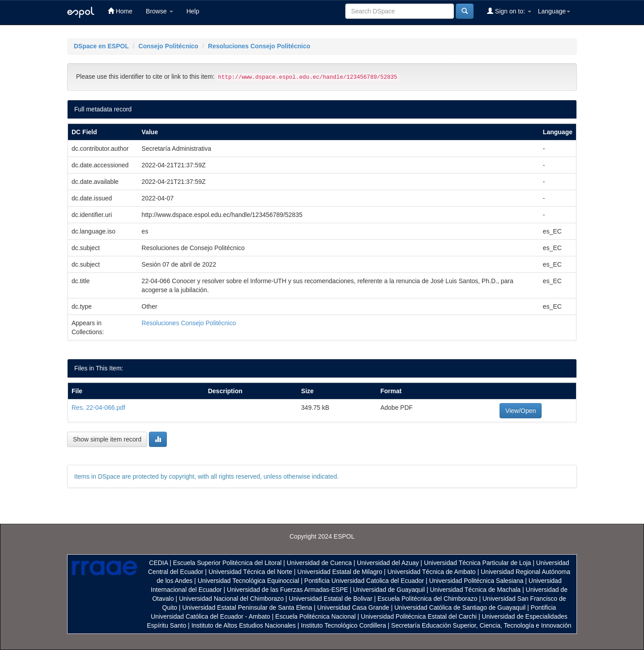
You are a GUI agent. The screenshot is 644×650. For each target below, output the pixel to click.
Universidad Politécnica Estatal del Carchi (419, 616)
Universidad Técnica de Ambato (431, 572)
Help (193, 11)
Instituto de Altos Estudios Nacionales (244, 625)
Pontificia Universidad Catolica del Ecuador (364, 581)
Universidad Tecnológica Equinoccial (248, 581)
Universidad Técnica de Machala (475, 590)
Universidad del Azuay (388, 563)
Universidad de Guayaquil (389, 590)
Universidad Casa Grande (354, 608)
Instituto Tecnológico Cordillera (343, 625)
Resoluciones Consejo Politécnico (259, 46)
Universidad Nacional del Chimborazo (231, 599)
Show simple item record (107, 439)
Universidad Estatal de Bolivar (331, 599)
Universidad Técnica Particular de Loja (477, 563)
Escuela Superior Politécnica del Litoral (227, 563)
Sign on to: (509, 11)
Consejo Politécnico (169, 46)
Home (120, 11)
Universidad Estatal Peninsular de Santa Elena (247, 608)
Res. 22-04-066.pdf (98, 408)
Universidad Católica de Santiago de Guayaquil (460, 608)
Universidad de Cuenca (319, 563)
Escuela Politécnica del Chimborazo (427, 599)
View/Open (521, 411)
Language (554, 11)
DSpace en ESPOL (101, 46)
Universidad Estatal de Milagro (340, 572)
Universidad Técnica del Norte (250, 572)
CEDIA (158, 563)
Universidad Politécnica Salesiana (476, 581)
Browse (159, 11)
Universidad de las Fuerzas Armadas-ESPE (287, 590)
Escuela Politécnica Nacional (316, 616)
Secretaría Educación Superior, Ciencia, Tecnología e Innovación (481, 625)
